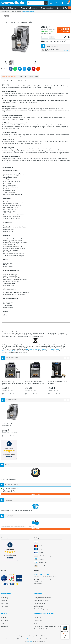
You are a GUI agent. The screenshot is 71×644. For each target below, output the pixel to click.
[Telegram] (20, 69)
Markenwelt (5, 626)
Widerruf (4, 623)
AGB (35, 623)
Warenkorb (4, 606)
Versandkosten (31, 639)
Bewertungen (33, 76)
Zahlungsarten (39, 606)
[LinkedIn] (29, 69)
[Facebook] (11, 69)
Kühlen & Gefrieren (9, 8)
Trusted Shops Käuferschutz (9, 479)
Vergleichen (5, 603)
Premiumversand (39, 603)
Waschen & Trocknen (29, 8)
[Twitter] (24, 69)
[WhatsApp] (15, 69)
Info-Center (4, 620)
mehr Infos (35, 494)
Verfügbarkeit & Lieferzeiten (43, 598)
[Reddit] (38, 69)
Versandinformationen (41, 600)
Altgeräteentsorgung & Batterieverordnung (47, 626)
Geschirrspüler (47, 8)
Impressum (38, 618)
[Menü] (68, 626)
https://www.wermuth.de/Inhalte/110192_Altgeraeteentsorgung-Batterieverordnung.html (31, 350)
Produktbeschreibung (9, 76)
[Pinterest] (34, 69)
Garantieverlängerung (41, 609)
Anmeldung (5, 598)
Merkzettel (4, 600)
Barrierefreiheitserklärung (42, 629)
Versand (55, 29)
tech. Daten (23, 76)
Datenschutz (38, 620)
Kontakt (3, 618)
